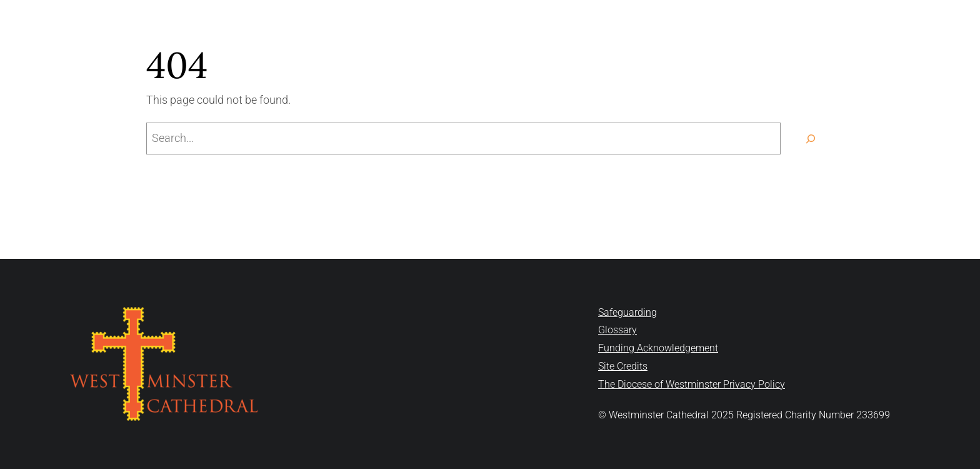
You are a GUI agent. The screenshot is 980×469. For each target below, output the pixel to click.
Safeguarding (627, 312)
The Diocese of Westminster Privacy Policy (692, 384)
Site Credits (623, 366)
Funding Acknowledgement (658, 348)
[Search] (810, 139)
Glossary (617, 330)
